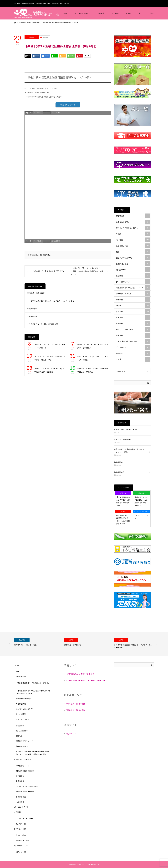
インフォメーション (83, 13)
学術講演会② (32, 317)
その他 (133, 359)
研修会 (128, 13)
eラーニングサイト (21, 807)
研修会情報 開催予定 (22, 759)
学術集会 (133, 300)
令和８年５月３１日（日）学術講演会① (42, 325)
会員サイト (71, 734)
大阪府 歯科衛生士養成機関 (133, 341)
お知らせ (133, 312)
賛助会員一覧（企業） (76, 710)
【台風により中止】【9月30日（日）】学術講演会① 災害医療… (49, 371)
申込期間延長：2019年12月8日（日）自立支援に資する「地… (123, 519)
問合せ (152, 13)
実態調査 (133, 353)
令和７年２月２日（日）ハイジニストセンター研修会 (93, 359)
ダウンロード (133, 347)
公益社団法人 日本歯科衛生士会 (80, 674)
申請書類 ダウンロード (24, 741)
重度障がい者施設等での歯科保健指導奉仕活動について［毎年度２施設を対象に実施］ (33, 753)
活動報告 (115, 13)
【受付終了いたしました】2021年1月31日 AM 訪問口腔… (50, 347)
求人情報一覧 (21, 824)
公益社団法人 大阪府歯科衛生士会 (88, 864)
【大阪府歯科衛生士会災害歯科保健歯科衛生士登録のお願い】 (123, 501)
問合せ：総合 (21, 835)
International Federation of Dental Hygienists (86, 680)
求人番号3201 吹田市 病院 (125, 429)
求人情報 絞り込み (133, 294)
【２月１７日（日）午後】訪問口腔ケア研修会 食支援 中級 (50, 359)
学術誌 (133, 234)
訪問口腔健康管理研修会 (25, 771)
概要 (17, 671)
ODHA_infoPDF (22, 731)
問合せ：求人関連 (22, 840)
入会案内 (101, 13)
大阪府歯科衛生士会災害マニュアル (133, 288)
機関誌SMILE (133, 270)
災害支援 (133, 335)
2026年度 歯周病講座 (36, 294)
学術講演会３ (32, 309)
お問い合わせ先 (20, 829)
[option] (36, 644)
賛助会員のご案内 (21, 846)
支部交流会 (133, 216)
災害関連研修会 (133, 264)
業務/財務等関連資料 (24, 699)
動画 (133, 252)
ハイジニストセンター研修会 (27, 786)
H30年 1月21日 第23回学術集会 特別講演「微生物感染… (93, 347)
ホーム (65, 13)
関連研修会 (47, 256)
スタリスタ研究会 (133, 222)
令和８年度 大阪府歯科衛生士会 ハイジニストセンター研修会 (51, 302)
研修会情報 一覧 (22, 766)
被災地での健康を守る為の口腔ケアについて (34, 684)
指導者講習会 (21, 797)
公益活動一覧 (21, 676)
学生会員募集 (21, 714)
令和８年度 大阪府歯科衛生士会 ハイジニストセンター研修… (130, 451)
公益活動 (133, 276)
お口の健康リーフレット (133, 282)
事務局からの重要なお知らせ (133, 228)
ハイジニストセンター (133, 329)
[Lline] (54, 56)
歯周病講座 (20, 781)
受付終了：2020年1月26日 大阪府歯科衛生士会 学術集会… (93, 371)
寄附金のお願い (22, 746)
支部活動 (19, 736)
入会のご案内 (21, 704)
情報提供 (133, 240)
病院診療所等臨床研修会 (25, 792)
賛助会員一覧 (21, 852)
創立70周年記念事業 (133, 258)
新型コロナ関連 (133, 246)
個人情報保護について (24, 709)
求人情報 (133, 323)
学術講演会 (34, 256)
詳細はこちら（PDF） (68, 105)
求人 (140, 13)
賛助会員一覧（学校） (76, 704)
